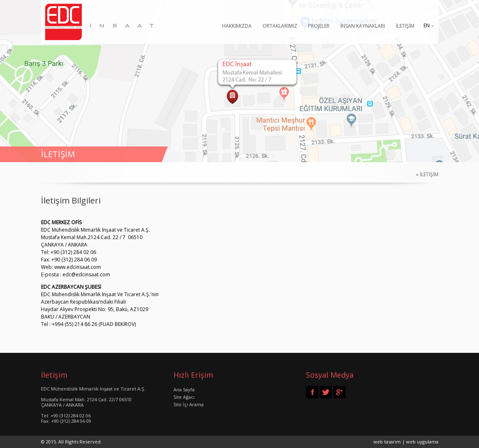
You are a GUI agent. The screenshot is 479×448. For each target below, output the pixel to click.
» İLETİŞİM (425, 174)
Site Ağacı (184, 397)
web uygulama (422, 442)
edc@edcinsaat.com (86, 274)
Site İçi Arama (189, 404)
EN (427, 25)
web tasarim (387, 442)
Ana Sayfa (184, 389)
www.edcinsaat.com (78, 267)
